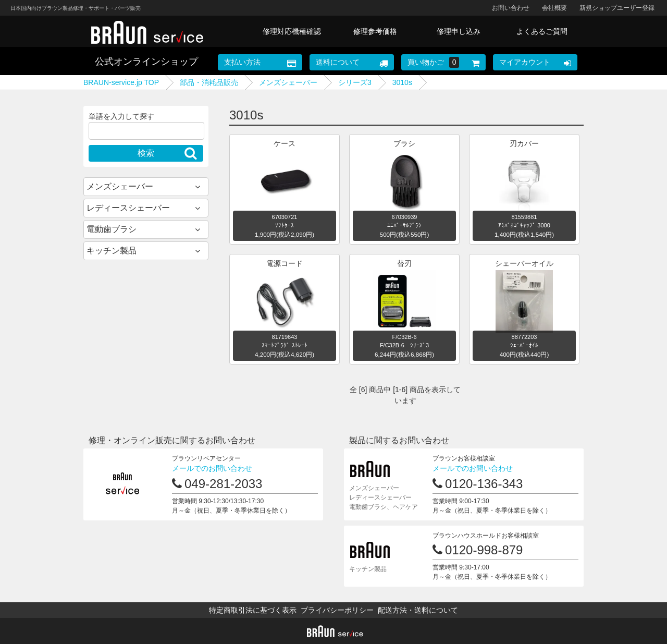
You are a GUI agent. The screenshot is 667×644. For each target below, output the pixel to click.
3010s (402, 82)
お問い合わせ (511, 8)
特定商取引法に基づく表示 (253, 610)
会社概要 (554, 8)
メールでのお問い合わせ (212, 468)
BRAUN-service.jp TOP (121, 82)
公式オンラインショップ (146, 62)
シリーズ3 (355, 82)
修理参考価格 (375, 31)
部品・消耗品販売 (209, 82)
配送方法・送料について (418, 610)
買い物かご (434, 62)
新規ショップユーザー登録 (617, 8)
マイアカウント (525, 62)
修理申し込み (459, 31)
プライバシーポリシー (337, 610)
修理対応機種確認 (292, 31)
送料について (338, 62)
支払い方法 (242, 62)
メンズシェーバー (288, 82)
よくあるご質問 (542, 31)
